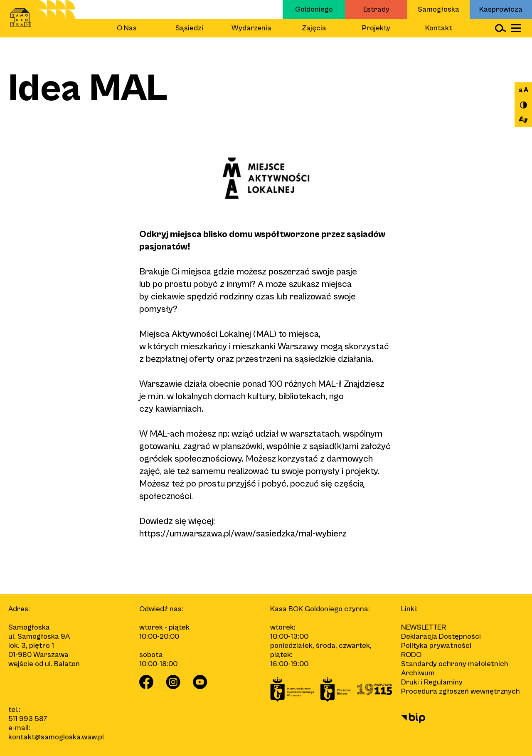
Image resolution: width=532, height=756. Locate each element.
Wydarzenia (251, 28)
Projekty (376, 28)
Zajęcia (314, 28)
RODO (411, 655)
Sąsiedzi (189, 28)
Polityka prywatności (436, 646)
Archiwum (418, 673)
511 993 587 (28, 719)
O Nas (127, 28)
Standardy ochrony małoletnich (455, 664)
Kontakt (439, 28)
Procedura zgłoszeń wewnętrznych (461, 691)
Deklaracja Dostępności (441, 636)
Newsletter (424, 627)
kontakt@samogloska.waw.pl (56, 737)
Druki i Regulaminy (432, 682)
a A (523, 90)
